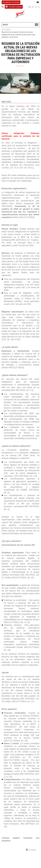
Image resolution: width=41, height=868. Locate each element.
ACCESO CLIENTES (14, 7)
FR (39, 7)
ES (29, 7)
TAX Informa (6, 29)
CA (36, 7)
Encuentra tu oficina (11, 2)
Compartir (31, 850)
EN (33, 7)
